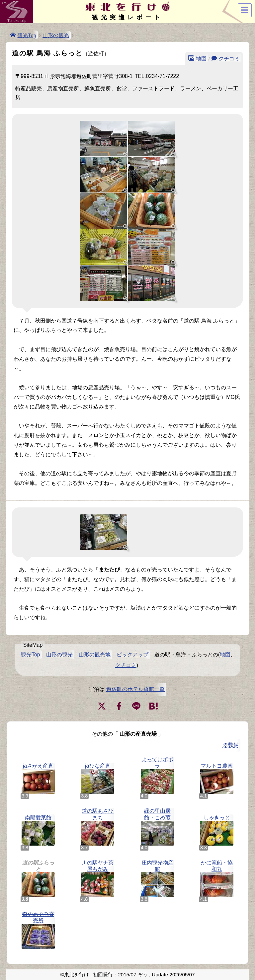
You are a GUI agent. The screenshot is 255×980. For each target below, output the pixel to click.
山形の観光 (56, 35)
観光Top (27, 35)
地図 (201, 58)
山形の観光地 (95, 655)
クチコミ (229, 58)
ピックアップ (132, 655)
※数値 (231, 745)
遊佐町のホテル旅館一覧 (135, 689)
